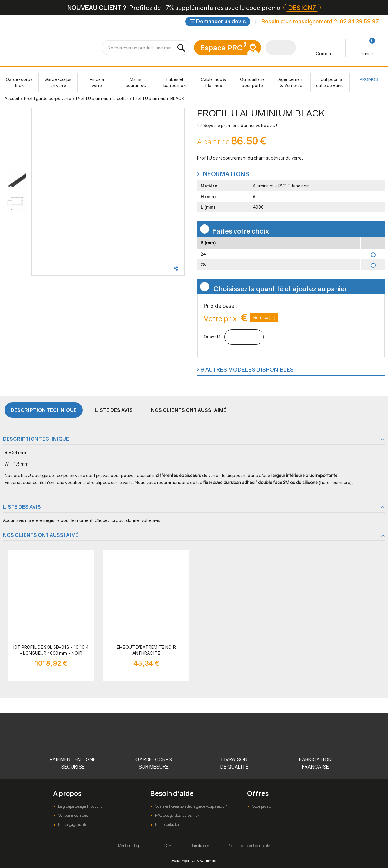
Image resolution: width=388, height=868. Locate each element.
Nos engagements (72, 824)
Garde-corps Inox (19, 82)
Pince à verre (97, 82)
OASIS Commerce (205, 861)
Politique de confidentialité (249, 846)
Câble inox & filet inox (214, 82)
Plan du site (199, 846)
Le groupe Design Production (81, 806)
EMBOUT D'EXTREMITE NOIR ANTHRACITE (146, 650)
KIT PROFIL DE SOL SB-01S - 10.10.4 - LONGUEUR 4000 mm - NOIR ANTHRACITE (51, 650)
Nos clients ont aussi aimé (189, 410)
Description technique (44, 410)
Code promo (261, 806)
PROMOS (369, 79)
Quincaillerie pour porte (252, 82)
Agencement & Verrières (291, 82)
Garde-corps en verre (58, 82)
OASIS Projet (180, 861)
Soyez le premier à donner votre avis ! (237, 125)
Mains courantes (136, 82)
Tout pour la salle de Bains (330, 82)
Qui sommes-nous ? (74, 815)
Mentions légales (132, 846)
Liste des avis (114, 410)
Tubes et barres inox (175, 82)
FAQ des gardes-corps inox (177, 815)
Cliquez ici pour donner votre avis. (128, 520)
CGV (167, 846)
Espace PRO (221, 47)
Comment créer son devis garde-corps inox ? (190, 806)
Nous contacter (167, 824)
